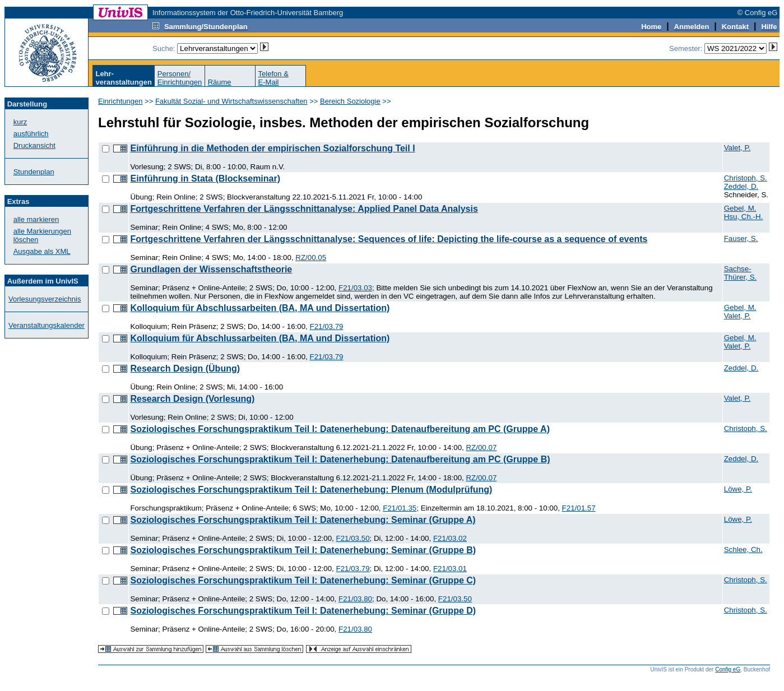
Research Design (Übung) (185, 368)
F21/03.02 (450, 538)
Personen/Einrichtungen (180, 78)
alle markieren (36, 219)
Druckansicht (34, 145)
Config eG (728, 669)
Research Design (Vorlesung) (192, 399)
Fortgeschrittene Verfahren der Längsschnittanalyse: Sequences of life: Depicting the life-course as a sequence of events (389, 239)
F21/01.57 (579, 508)
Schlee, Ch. (743, 549)
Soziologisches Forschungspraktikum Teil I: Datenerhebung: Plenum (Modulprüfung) (311, 490)
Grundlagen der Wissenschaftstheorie (211, 269)
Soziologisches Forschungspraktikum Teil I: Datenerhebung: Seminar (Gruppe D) (303, 611)
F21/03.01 (450, 569)
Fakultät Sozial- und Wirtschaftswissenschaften (231, 101)
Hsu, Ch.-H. (744, 217)
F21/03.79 (327, 326)
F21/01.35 (400, 508)
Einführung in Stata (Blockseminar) (205, 178)
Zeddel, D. (741, 186)
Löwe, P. (738, 489)
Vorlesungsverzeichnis (45, 299)
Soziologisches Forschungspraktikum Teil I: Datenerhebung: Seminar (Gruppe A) (303, 520)
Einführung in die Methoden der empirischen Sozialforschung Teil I (272, 148)
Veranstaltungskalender (47, 325)
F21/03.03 (355, 288)
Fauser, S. (741, 238)
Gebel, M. (740, 208)
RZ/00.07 (481, 447)
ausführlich (31, 134)
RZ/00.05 (311, 258)
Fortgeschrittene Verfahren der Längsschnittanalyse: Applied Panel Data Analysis (304, 209)
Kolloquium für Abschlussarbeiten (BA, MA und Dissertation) (260, 308)
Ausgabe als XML (42, 251)
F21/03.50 (353, 538)
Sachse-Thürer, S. (741, 273)
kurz (20, 122)
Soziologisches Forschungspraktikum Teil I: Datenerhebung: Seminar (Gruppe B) (303, 550)
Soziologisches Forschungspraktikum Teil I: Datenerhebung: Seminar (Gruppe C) (303, 580)
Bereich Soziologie (350, 101)
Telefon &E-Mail (273, 78)
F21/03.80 (355, 599)
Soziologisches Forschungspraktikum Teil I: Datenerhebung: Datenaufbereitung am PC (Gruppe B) (340, 459)
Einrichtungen (120, 101)
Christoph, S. (746, 178)
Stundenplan (34, 172)
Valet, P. (737, 148)
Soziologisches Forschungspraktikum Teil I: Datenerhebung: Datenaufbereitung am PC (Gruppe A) (340, 429)
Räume (220, 82)
